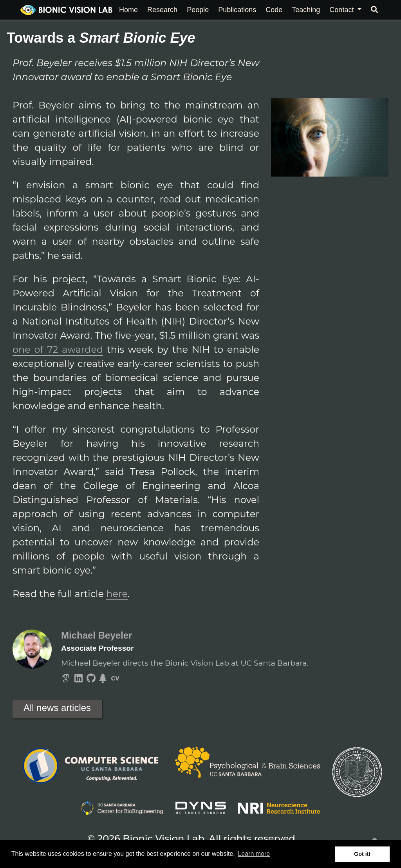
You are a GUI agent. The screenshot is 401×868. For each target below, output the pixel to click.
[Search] (374, 10)
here (117, 594)
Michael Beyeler (97, 635)
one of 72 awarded (58, 349)
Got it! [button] (362, 854)
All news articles (57, 708)
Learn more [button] (254, 854)
